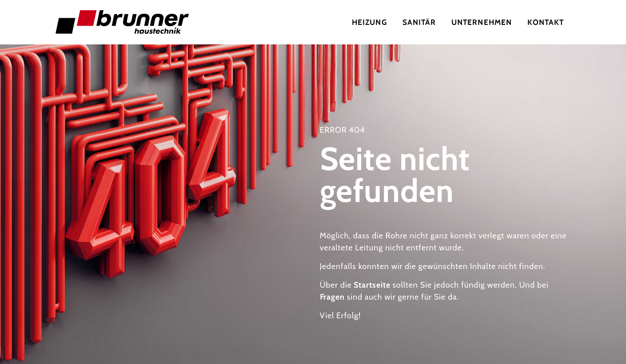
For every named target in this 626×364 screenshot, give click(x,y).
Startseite (372, 285)
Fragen (332, 297)
